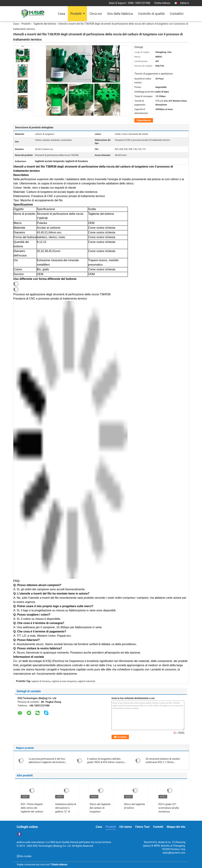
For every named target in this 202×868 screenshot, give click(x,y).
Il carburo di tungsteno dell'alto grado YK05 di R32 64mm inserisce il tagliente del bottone (106, 762)
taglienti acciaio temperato (64, 681)
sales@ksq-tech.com (174, 853)
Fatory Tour (142, 827)
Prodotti (76, 14)
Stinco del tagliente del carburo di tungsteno (100, 808)
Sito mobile (24, 856)
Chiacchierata (144, 120)
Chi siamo (126, 827)
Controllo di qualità (151, 14)
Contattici (177, 14)
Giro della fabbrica (120, 14)
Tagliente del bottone (45, 24)
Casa (62, 14)
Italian (185, 3)
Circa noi (96, 14)
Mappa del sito (176, 827)
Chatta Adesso (162, 3)
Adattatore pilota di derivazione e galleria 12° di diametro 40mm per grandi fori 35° (66, 812)
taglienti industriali (86, 681)
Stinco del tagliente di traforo (134, 806)
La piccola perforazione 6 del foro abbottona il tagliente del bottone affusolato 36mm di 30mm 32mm (47, 762)
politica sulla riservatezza (30, 842)
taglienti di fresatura (41, 681)
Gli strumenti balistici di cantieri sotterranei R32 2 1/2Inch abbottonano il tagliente (163, 762)
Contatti (158, 827)
